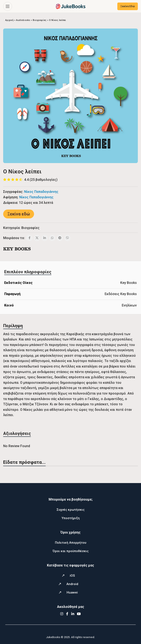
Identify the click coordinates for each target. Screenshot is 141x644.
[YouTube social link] (79, 614)
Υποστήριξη (71, 518)
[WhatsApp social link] (52, 238)
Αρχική (9, 20)
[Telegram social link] (60, 238)
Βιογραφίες (40, 20)
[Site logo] (71, 6)
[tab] (28, 272)
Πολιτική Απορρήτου (71, 543)
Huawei (72, 592)
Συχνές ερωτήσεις (71, 510)
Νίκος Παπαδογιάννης (41, 192)
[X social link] (37, 238)
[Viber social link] (67, 238)
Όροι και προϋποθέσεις (71, 551)
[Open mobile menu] (8, 6)
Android (72, 584)
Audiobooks (23, 20)
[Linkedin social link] (45, 238)
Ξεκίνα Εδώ (128, 6)
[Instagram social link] (62, 614)
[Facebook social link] (29, 238)
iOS (72, 576)
